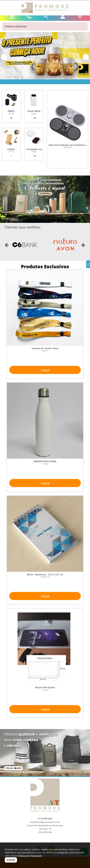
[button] (4, 57)
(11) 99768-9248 (45, 819)
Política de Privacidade (30, 856)
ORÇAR (45, 370)
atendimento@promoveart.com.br (45, 822)
